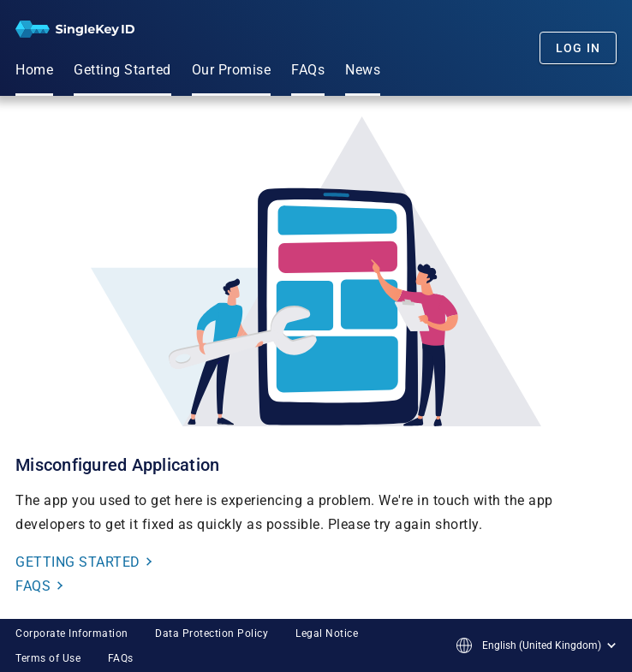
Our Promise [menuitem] (232, 70)
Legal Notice (327, 633)
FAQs (121, 658)
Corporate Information (72, 633)
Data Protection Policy (212, 633)
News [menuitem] (363, 70)
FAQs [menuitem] (308, 70)
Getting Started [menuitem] (122, 70)
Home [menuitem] (34, 70)
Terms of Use (48, 658)
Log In (578, 48)
